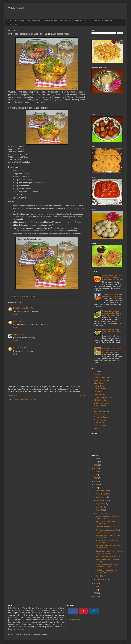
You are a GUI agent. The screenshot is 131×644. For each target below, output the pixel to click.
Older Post (81, 395)
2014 (96, 488)
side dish (97, 428)
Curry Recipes (12, 24)
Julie (15, 335)
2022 (96, 462)
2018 (96, 475)
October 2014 (101, 497)
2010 (96, 593)
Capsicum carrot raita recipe (106, 527)
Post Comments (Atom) (27, 399)
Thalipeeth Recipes (101, 414)
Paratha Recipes (100, 406)
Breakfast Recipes (50, 20)
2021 (96, 465)
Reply (15, 314)
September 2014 (102, 500)
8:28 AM (21, 335)
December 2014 (102, 491)
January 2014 (101, 579)
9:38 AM (21, 321)
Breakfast (97, 375)
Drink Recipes (66, 20)
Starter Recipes (80, 20)
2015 (96, 485)
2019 (96, 472)
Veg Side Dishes (100, 420)
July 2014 (100, 507)
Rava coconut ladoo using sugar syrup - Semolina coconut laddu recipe (112, 350)
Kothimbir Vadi (99, 392)
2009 (96, 596)
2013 (96, 583)
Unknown (17, 348)
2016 (96, 481)
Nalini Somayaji (19, 308)
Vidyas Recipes (16, 8)
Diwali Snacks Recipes (102, 377)
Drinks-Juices (99, 383)
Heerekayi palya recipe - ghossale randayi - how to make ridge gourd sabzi (112, 313)
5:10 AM (24, 348)
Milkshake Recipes (100, 400)
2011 (96, 590)
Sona (15, 321)
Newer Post (13, 395)
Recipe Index (20, 20)
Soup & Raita (94, 20)
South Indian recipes (101, 411)
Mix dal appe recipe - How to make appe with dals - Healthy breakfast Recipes (112, 278)
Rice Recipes (107, 20)
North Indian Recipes (101, 403)
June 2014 (100, 510)
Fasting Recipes (100, 386)
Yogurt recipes (99, 423)
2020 (96, 468)
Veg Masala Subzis (101, 417)
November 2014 (102, 494)
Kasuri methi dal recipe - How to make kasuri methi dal (112, 332)
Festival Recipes (34, 20)
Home (9, 20)
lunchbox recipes (100, 426)
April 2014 (100, 576)
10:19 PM (30, 308)
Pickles (96, 409)
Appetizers (98, 372)
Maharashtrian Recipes (102, 397)
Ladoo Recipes (99, 394)
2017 (96, 478)
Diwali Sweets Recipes (102, 380)
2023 (96, 459)
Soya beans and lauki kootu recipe (108, 556)
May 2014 (100, 513)
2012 (96, 587)
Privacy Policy (74, 620)
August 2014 (101, 504)
